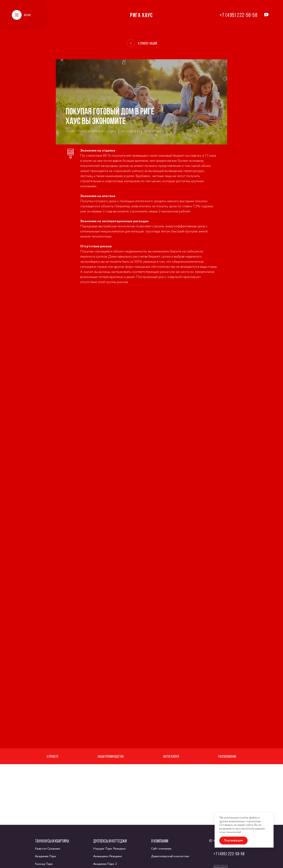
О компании (160, 841)
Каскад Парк (44, 864)
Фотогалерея (171, 756)
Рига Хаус (141, 15)
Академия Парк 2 (105, 864)
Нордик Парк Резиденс (110, 849)
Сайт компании (161, 849)
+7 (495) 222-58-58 (238, 15)
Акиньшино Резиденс (108, 856)
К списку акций (142, 43)
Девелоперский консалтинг (170, 856)
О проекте (53, 756)
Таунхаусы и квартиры (52, 841)
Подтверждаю (233, 841)
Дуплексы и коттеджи (110, 841)
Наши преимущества (111, 756)
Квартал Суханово (48, 849)
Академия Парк (46, 856)
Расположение (227, 756)
